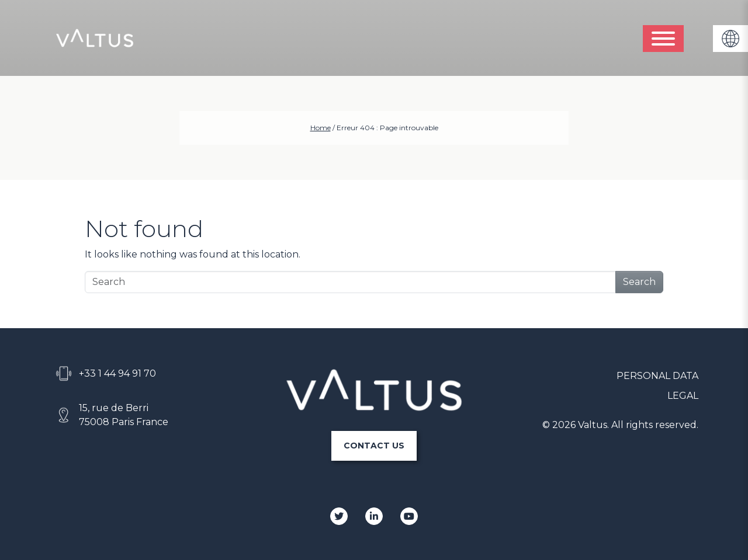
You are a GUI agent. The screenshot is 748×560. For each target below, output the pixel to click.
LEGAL (683, 396)
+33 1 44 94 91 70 (117, 373)
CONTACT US (374, 446)
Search (639, 282)
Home (321, 128)
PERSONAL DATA (657, 376)
